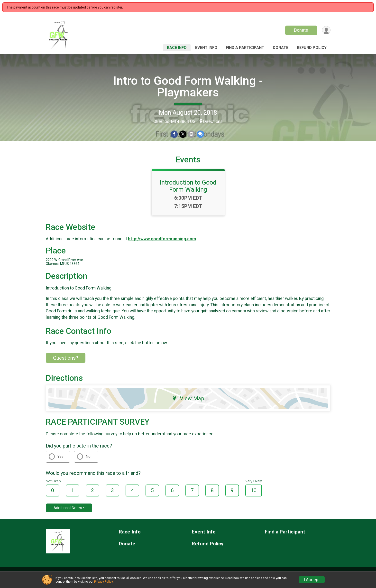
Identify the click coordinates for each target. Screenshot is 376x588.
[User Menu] (326, 30)
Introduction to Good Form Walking (188, 192)
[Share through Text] (200, 134)
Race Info (177, 48)
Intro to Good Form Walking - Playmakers (188, 87)
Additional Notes (68, 514)
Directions (213, 121)
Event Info (206, 48)
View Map (188, 404)
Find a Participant (245, 48)
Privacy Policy (103, 582)
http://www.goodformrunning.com (162, 245)
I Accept (312, 580)
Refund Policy (312, 48)
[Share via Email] (191, 134)
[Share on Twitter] (183, 134)
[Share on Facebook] (174, 134)
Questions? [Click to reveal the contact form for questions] (66, 364)
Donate (301, 30)
